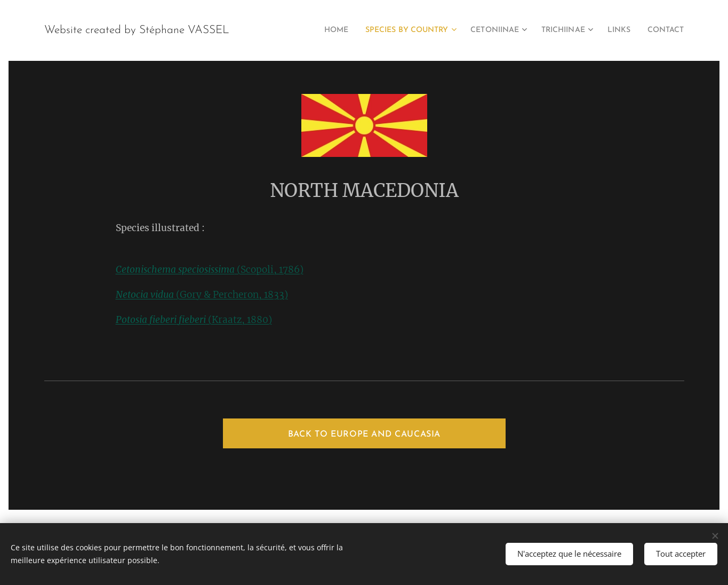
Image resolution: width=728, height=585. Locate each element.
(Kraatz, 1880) (193, 320)
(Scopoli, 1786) (209, 270)
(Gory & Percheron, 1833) (201, 295)
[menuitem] (306, 30)
